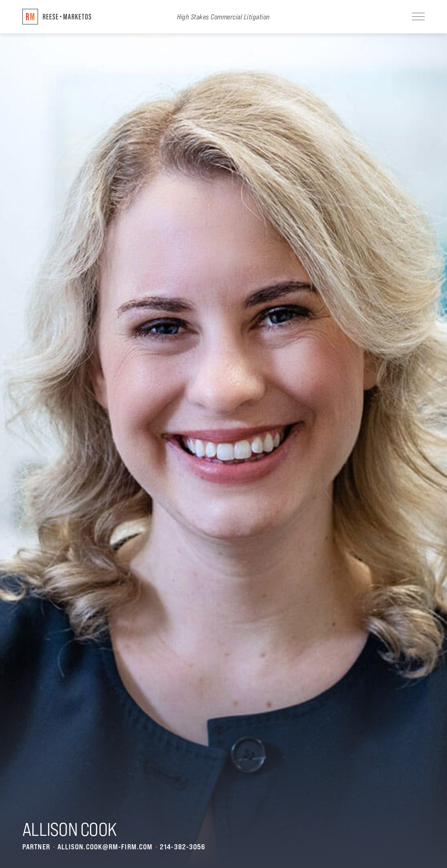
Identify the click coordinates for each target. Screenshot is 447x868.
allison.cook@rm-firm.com (105, 847)
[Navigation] (418, 16)
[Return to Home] (57, 17)
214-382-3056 (183, 847)
